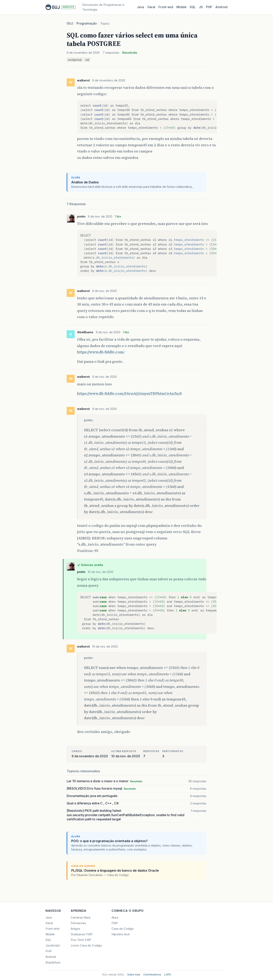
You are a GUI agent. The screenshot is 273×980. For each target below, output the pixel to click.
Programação (87, 23)
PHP (209, 7)
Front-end (52, 929)
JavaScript (53, 945)
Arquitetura (53, 962)
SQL (193, 7)
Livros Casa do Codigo (86, 945)
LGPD (168, 975)
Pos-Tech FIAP (81, 940)
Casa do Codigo (123, 929)
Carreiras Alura (81, 918)
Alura (115, 918)
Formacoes (78, 923)
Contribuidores (152, 975)
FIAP (115, 923)
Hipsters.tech (121, 934)
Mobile (181, 7)
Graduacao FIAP (82, 934)
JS (201, 7)
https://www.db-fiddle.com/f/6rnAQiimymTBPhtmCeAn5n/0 (129, 393)
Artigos (75, 929)
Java (140, 7)
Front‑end (166, 7)
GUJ (70, 23)
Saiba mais (134, 975)
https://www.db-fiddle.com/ (101, 352)
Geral (151, 7)
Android (221, 7)
